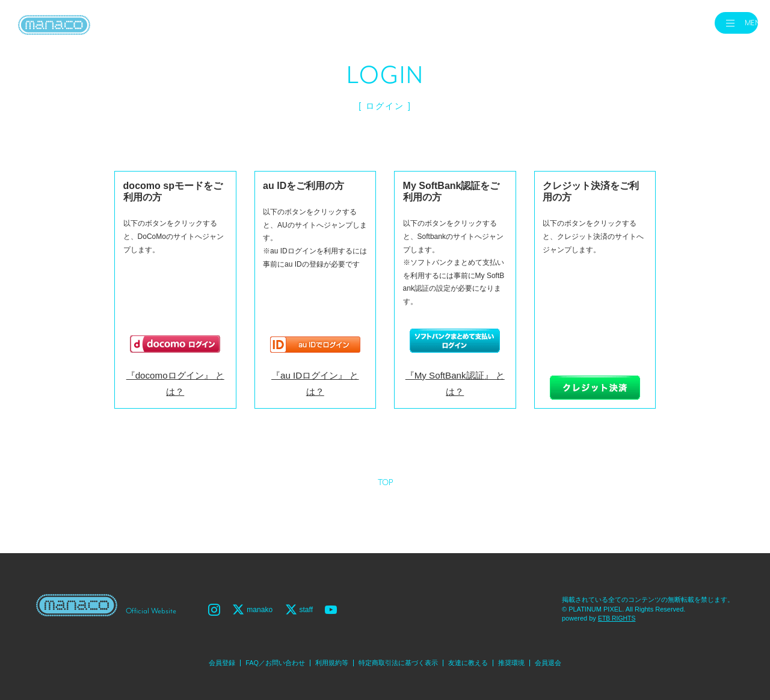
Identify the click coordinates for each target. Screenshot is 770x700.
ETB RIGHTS (618, 616)
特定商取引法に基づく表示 (399, 660)
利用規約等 (328, 660)
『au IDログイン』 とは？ (315, 389)
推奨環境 (521, 660)
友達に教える (475, 660)
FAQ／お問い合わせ (267, 660)
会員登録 (210, 660)
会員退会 (560, 660)
